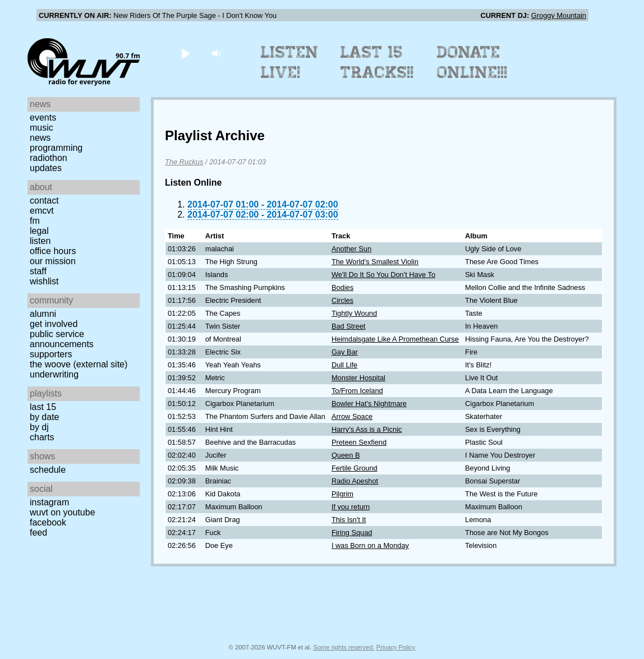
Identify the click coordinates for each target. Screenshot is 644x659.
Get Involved (54, 324)
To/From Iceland (357, 391)
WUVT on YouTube (63, 512)
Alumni (43, 314)
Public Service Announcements (62, 339)
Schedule (48, 470)
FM (35, 221)
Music (42, 128)
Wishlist (44, 281)
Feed (38, 533)
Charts (42, 437)
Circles (342, 300)
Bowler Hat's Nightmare (369, 404)
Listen (40, 241)
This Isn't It (349, 520)
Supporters (51, 354)
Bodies (342, 287)
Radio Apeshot (355, 481)
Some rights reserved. (344, 647)
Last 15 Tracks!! (377, 62)
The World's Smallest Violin (375, 262)
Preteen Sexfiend (359, 442)
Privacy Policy (396, 647)
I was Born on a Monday (370, 545)
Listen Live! (290, 62)
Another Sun (351, 249)
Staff (38, 271)
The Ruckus (184, 162)
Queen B (346, 455)
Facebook (48, 522)
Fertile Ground (355, 468)
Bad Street (348, 326)
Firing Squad (352, 533)
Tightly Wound (354, 313)
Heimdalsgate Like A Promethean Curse (395, 339)
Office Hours (53, 251)
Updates (46, 168)
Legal (39, 231)
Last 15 (43, 407)
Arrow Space (352, 416)
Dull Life (344, 365)
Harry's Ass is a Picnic (367, 429)
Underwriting (54, 374)
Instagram (49, 502)
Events (43, 117)
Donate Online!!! (472, 62)
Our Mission (53, 261)
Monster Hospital (358, 378)
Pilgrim (342, 494)
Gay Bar (345, 352)
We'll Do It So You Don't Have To (383, 275)
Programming (56, 148)
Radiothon (49, 158)
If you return (351, 507)
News (40, 138)
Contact (44, 201)
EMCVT (42, 211)
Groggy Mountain (559, 15)
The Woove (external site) (79, 364)
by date (44, 417)
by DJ (39, 427)
